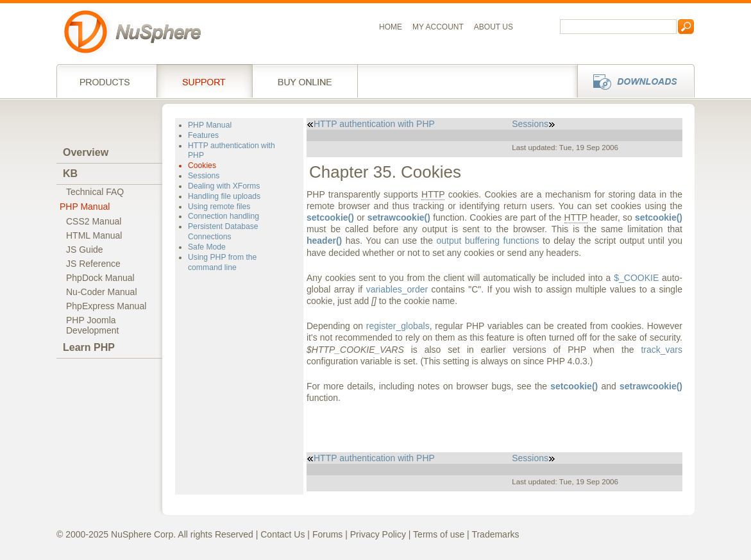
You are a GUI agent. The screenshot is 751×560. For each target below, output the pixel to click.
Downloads (632, 81)
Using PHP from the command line (222, 262)
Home (391, 27)
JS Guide (85, 250)
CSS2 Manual (94, 221)
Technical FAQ (95, 192)
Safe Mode (207, 247)
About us (494, 27)
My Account (438, 27)
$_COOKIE (636, 278)
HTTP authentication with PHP (371, 124)
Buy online (305, 81)
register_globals (398, 326)
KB (70, 174)
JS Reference (93, 264)
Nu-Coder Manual (102, 292)
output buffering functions (487, 241)
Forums (327, 534)
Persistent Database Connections (223, 232)
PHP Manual (85, 207)
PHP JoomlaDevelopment (93, 325)
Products (106, 81)
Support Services (204, 81)
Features (203, 135)
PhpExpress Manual (106, 306)
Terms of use (439, 534)
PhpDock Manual (100, 278)
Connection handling (224, 216)
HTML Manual (94, 235)
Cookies (202, 165)
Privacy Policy (378, 534)
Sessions (204, 176)
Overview (86, 152)
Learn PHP (89, 347)
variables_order (397, 289)
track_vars (662, 350)
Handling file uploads (224, 196)
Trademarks (495, 534)
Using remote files (219, 207)
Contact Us (283, 534)
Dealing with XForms (224, 186)
